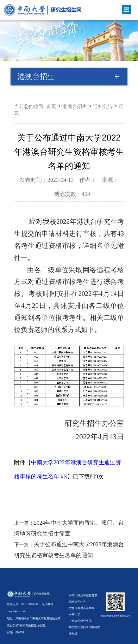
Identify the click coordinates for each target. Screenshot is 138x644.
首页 (51, 106)
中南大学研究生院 (80, 621)
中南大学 (75, 615)
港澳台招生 (75, 106)
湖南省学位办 (77, 602)
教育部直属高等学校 (82, 608)
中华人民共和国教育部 (83, 595)
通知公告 (103, 106)
